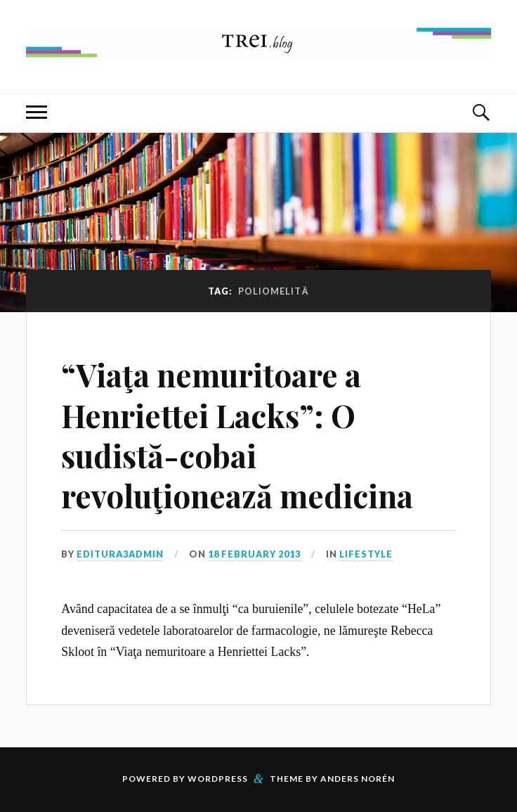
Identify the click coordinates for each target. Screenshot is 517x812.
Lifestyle (366, 554)
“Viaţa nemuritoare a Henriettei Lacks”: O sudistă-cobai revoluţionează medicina (237, 435)
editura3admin (120, 554)
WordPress (218, 779)
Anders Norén (358, 779)
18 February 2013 (254, 554)
